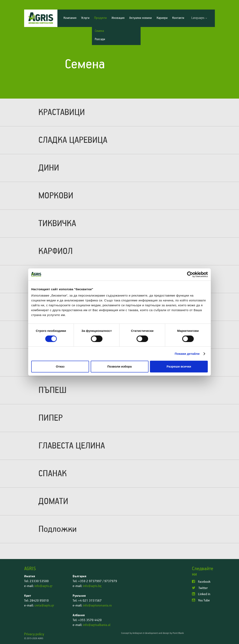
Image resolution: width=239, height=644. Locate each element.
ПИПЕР (51, 418)
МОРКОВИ (56, 196)
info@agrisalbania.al (97, 625)
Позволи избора (119, 366)
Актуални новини (140, 18)
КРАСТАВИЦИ (62, 112)
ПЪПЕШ (52, 390)
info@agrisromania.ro (97, 605)
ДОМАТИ (53, 501)
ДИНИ (49, 168)
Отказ (60, 366)
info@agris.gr (43, 586)
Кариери (162, 18)
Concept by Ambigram (132, 633)
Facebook (201, 582)
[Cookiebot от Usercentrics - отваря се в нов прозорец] (190, 274)
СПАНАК (53, 474)
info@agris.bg (92, 586)
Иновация (118, 18)
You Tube (201, 600)
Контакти (178, 18)
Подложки (58, 529)
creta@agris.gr (44, 605)
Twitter (200, 588)
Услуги (85, 18)
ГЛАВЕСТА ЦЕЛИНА (72, 446)
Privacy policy (34, 634)
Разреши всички (179, 366)
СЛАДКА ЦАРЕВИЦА (73, 140)
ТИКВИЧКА (57, 224)
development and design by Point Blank (164, 633)
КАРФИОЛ (55, 251)
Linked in (201, 594)
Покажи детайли (187, 354)
